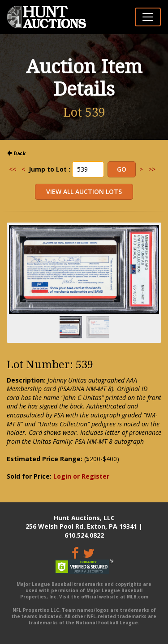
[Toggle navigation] (148, 17)
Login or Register (81, 476)
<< (13, 169)
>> (152, 169)
